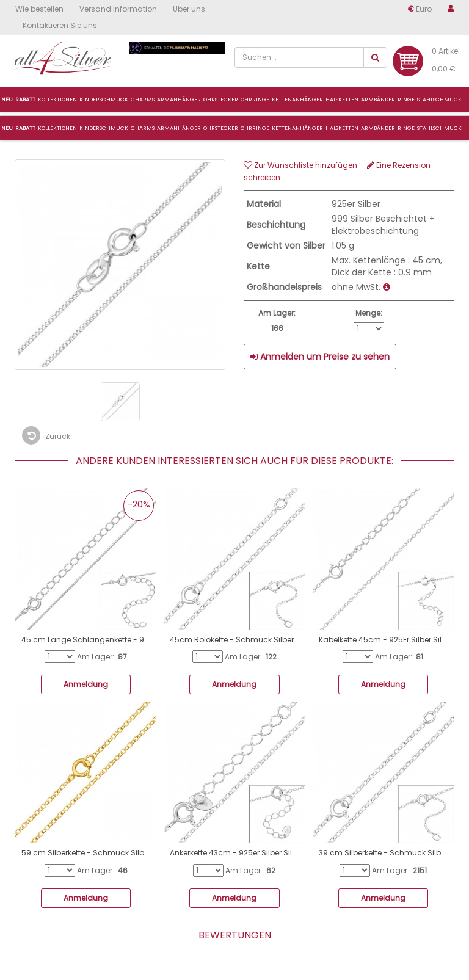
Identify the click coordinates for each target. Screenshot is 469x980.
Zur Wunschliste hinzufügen (300, 165)
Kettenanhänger (297, 128)
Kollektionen (57, 128)
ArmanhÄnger (179, 100)
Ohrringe (255, 128)
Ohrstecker (221, 128)
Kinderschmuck (104, 128)
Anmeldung (86, 684)
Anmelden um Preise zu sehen (320, 357)
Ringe (406, 128)
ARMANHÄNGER (179, 128)
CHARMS (143, 128)
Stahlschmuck (439, 128)
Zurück (46, 435)
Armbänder (378, 128)
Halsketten (342, 128)
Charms (143, 100)
